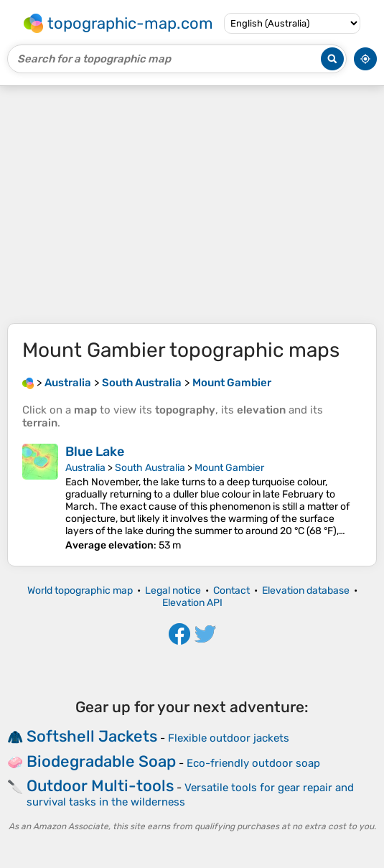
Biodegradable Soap (101, 761)
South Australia (150, 468)
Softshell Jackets (92, 736)
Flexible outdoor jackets (229, 738)
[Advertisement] (192, 205)
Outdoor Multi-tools (100, 786)
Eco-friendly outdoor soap (253, 763)
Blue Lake (95, 452)
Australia (85, 468)
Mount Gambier (229, 468)
